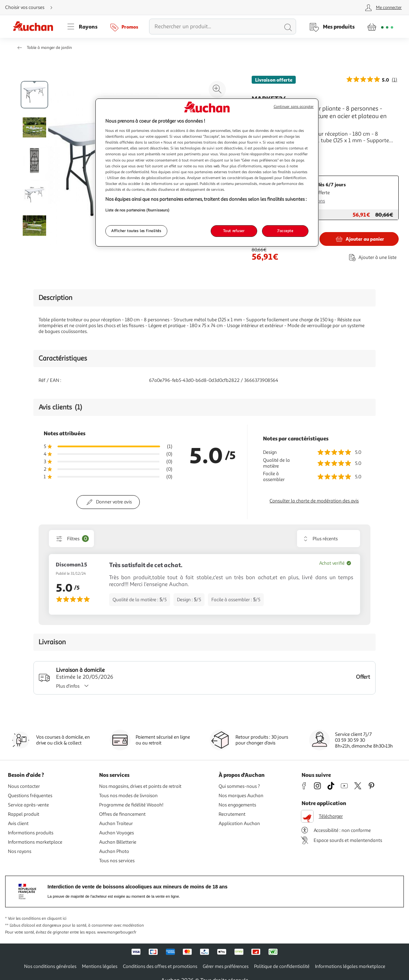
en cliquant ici (54, 919)
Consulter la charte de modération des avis (314, 501)
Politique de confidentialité (282, 966)
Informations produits (31, 833)
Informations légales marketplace (350, 966)
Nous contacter (24, 786)
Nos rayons (20, 851)
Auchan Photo (114, 851)
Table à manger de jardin (49, 48)
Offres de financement (122, 814)
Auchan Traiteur (116, 823)
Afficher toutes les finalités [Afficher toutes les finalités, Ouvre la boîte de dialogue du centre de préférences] (136, 231)
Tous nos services (117, 861)
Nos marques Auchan (241, 796)
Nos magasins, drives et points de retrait (140, 786)
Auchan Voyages (117, 833)
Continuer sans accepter (294, 107)
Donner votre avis (114, 502)
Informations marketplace (35, 842)
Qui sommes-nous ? (239, 786)
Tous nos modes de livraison (128, 796)
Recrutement (232, 814)
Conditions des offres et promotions (160, 966)
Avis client (18, 823)
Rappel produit (24, 814)
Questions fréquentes (30, 796)
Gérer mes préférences (226, 966)
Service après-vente (28, 805)
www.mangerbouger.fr (117, 932)
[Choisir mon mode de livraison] (32, 8)
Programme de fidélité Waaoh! (131, 805)
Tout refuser (234, 231)
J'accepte (285, 231)
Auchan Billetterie (118, 842)
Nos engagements (237, 805)
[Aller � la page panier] (380, 27)
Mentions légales (100, 966)
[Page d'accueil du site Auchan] (35, 27)
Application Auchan (239, 823)
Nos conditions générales (50, 966)
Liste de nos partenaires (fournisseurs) (137, 210)
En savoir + (265, 151)
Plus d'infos (75, 686)
